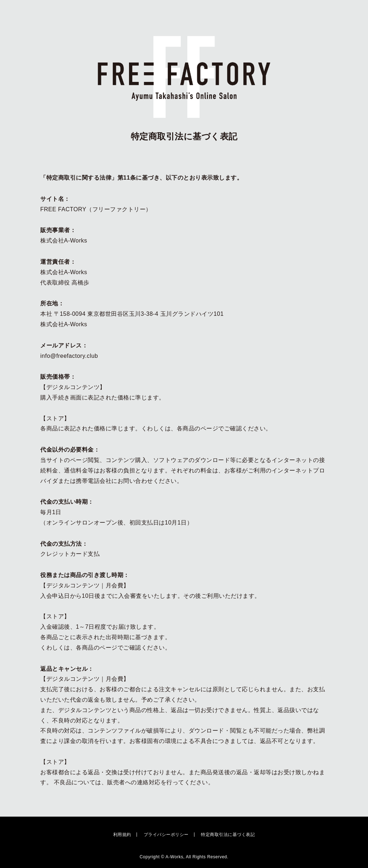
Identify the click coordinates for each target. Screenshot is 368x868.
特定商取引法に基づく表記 (228, 835)
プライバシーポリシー (166, 835)
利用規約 (122, 835)
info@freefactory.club (69, 356)
